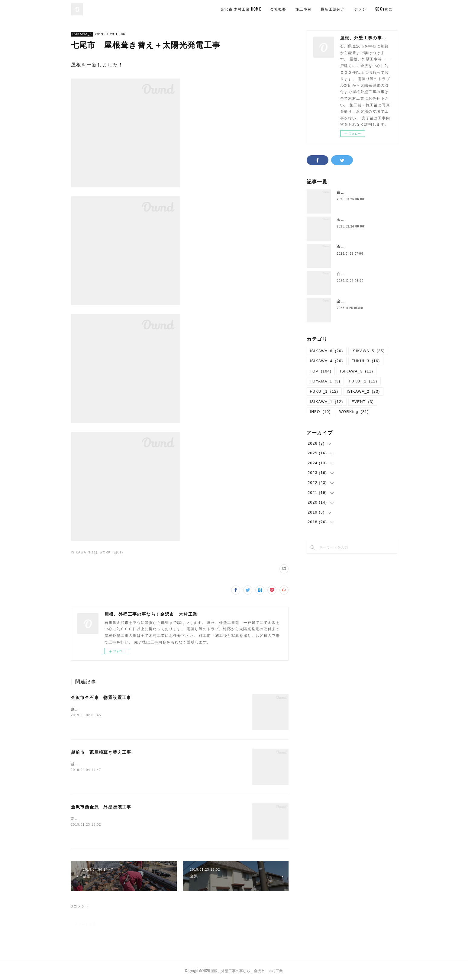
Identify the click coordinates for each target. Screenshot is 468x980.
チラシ (360, 9)
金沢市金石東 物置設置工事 (101, 698)
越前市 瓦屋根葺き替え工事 (101, 752)
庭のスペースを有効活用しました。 (103, 709)
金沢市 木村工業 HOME (241, 9)
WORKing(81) (111, 552)
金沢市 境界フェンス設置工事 (365, 247)
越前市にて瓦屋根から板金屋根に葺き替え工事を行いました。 (128, 764)
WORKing (354, 412)
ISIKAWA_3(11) (84, 552)
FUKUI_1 (324, 392)
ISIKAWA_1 (327, 402)
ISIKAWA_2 (363, 392)
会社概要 (278, 9)
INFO (320, 412)
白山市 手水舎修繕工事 (359, 192)
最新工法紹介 (333, 9)
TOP (321, 371)
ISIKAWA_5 (368, 351)
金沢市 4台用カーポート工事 (364, 301)
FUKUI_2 (363, 381)
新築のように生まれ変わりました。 (103, 819)
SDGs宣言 (384, 9)
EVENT (363, 402)
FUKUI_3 (366, 361)
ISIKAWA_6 (327, 351)
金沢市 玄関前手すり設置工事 (365, 220)
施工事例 (304, 9)
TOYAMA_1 (325, 381)
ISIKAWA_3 (82, 34)
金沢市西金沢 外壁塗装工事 (101, 807)
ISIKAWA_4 (327, 361)
